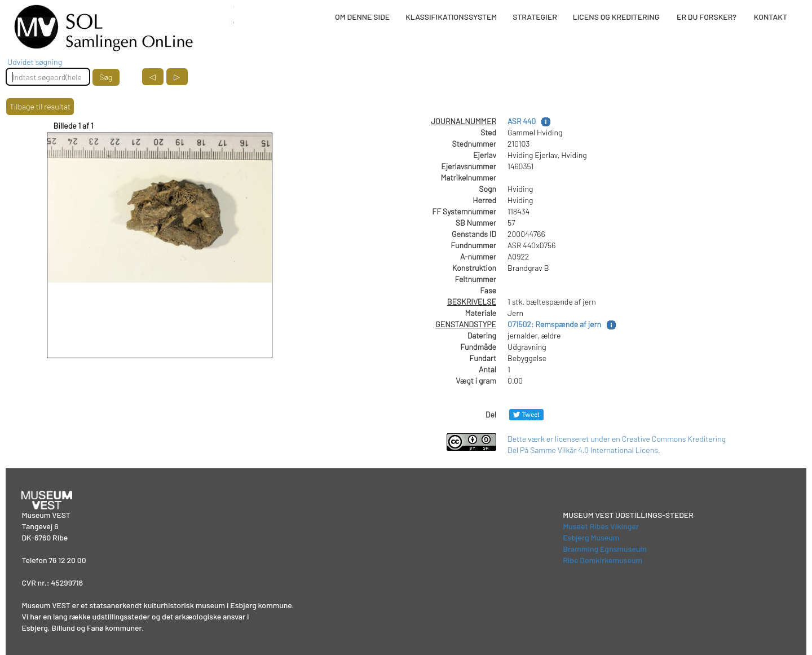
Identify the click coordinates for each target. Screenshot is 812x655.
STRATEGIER (535, 17)
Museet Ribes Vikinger (601, 526)
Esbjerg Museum (591, 537)
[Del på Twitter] (526, 414)
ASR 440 (522, 121)
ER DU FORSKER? (707, 17)
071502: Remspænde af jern (554, 324)
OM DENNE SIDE (362, 17)
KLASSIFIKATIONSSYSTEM (451, 17)
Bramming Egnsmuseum (605, 549)
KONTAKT (771, 17)
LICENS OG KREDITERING (616, 17)
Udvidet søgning (35, 62)
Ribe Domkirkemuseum (603, 560)
